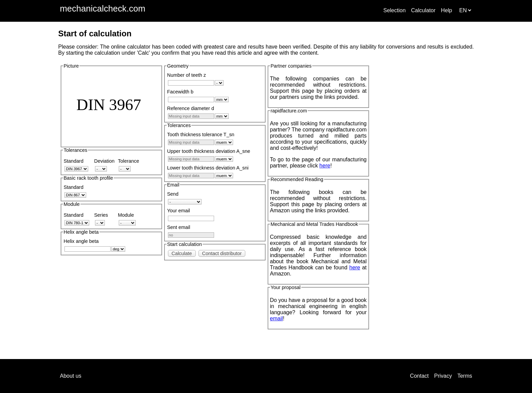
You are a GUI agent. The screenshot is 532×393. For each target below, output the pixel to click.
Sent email (179, 227)
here (325, 166)
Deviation (104, 161)
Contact (419, 376)
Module (126, 215)
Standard (74, 161)
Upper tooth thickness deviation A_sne (209, 151)
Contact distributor (222, 253)
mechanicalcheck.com (103, 8)
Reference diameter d (191, 108)
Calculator (423, 10)
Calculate (182, 253)
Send (173, 194)
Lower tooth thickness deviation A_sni (208, 168)
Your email (179, 211)
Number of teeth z (187, 75)
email (277, 318)
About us (71, 376)
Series (101, 215)
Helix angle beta (81, 241)
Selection (395, 10)
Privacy (443, 376)
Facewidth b (180, 92)
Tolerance (129, 161)
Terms (465, 376)
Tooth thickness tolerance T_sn (201, 135)
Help (447, 10)
